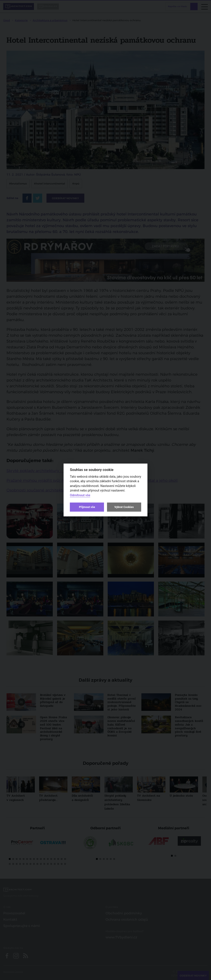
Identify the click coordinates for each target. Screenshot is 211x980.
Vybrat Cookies (124, 507)
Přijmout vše (87, 507)
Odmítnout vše (80, 495)
